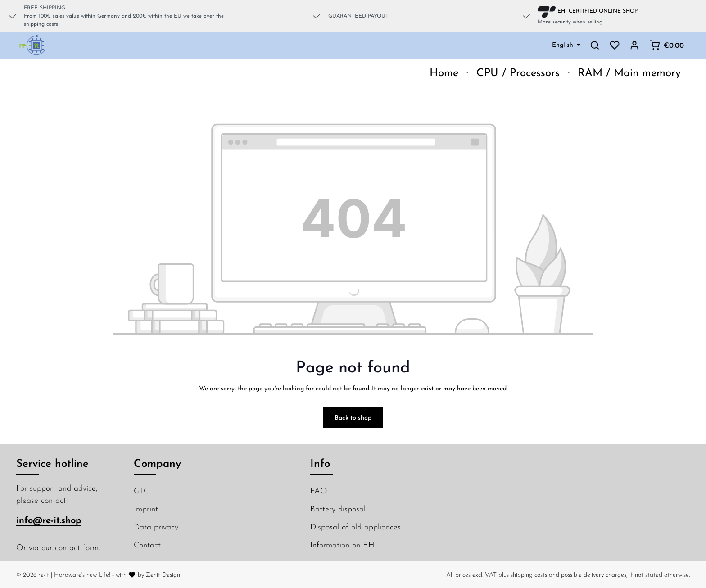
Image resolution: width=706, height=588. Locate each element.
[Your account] (634, 45)
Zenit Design (163, 574)
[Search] (595, 45)
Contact (147, 545)
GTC (141, 491)
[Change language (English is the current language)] (561, 45)
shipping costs (529, 574)
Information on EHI (344, 545)
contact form (77, 547)
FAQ (319, 491)
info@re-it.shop (49, 520)
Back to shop (353, 417)
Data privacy (156, 527)
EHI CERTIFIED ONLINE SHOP (588, 11)
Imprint (146, 509)
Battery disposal (338, 509)
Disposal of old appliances (355, 527)
